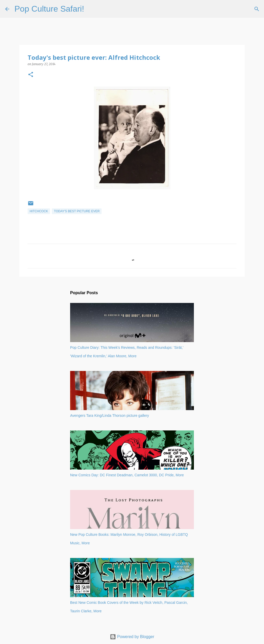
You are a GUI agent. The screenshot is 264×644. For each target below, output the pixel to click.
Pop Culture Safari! (49, 9)
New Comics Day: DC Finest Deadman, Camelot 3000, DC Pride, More (127, 475)
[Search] (91, 9)
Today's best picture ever (77, 211)
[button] (31, 75)
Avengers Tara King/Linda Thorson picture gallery (110, 416)
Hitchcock (39, 211)
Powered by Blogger (132, 637)
